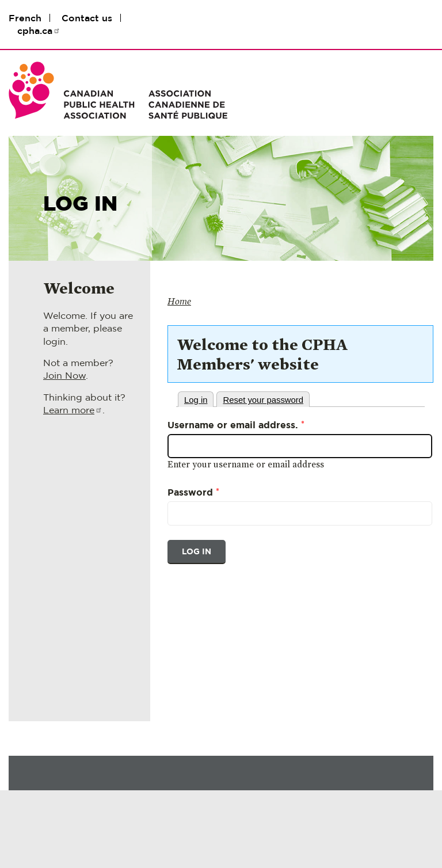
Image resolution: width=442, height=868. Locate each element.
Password (193, 492)
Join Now (64, 375)
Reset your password (263, 400)
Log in (196, 400)
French (25, 18)
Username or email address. (236, 424)
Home (179, 301)
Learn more (73, 410)
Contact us (87, 18)
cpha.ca (39, 31)
